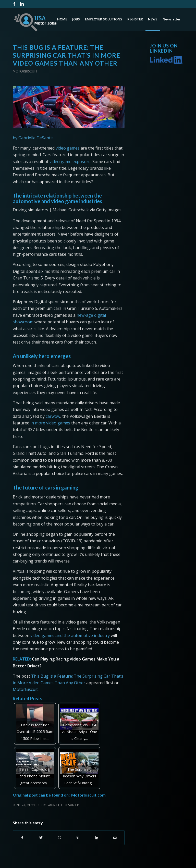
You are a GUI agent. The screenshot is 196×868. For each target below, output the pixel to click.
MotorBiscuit (25, 689)
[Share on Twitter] (41, 838)
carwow (53, 416)
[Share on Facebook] (22, 838)
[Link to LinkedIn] (22, 4)
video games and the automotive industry (70, 635)
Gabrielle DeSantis (63, 805)
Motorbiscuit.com (88, 795)
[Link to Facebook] (14, 4)
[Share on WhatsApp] (59, 838)
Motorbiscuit (25, 71)
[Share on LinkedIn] (96, 838)
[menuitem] (62, 19)
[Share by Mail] (115, 838)
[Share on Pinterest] (78, 838)
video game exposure (70, 162)
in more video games (50, 423)
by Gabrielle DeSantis (33, 138)
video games (68, 148)
